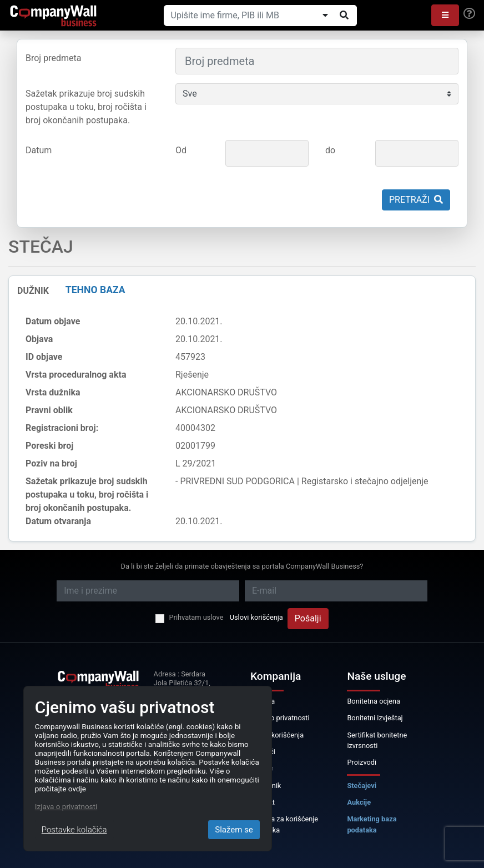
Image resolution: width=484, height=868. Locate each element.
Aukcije (359, 802)
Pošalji (308, 618)
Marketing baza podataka (372, 824)
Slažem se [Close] (234, 830)
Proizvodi (362, 762)
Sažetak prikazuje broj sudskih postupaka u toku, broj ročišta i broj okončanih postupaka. (86, 107)
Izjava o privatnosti (280, 718)
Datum (39, 150)
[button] (445, 15)
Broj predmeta (53, 58)
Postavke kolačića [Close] (74, 830)
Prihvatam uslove (196, 617)
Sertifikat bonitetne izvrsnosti (377, 740)
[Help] (469, 14)
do (330, 150)
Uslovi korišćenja (256, 617)
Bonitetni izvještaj (375, 718)
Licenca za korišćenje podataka (284, 824)
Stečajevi (362, 786)
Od (181, 150)
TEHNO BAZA (95, 290)
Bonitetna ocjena (374, 701)
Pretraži (416, 200)
